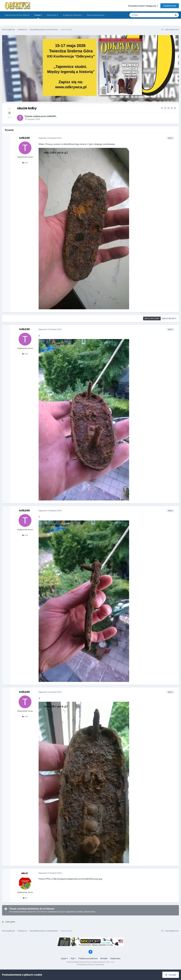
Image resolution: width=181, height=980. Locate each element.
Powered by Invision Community (90, 964)
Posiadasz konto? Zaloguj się (143, 6)
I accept (171, 975)
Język (64, 958)
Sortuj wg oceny (152, 318)
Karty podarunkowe (96, 15)
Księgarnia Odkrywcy (72, 15)
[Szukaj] (144, 15)
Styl (73, 958)
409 (25, 163)
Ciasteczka (115, 958)
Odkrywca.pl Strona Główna (17, 15)
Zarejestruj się (170, 6)
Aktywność (52, 15)
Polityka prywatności (88, 958)
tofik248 (51, 116)
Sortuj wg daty (169, 318)
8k (25, 898)
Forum (38, 16)
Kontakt (104, 958)
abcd (24, 873)
